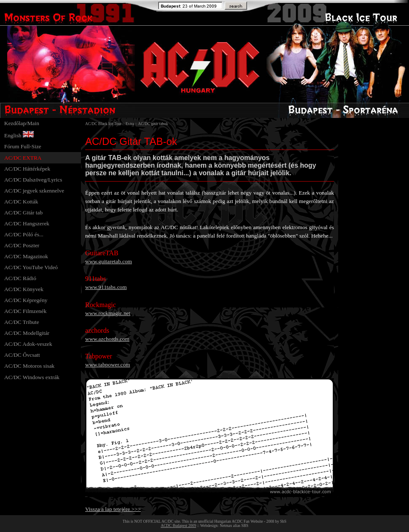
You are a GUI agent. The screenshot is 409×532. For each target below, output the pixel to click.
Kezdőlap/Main (22, 123)
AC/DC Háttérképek (27, 169)
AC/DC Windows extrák (32, 377)
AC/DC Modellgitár (27, 333)
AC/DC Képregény (26, 300)
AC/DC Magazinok (26, 256)
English (13, 135)
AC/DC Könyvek (24, 289)
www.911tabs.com (106, 287)
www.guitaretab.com (109, 261)
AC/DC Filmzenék (25, 311)
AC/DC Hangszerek (27, 223)
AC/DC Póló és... (24, 234)
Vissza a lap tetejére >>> (113, 509)
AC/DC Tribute (22, 322)
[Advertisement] (372, 244)
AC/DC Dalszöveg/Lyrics (33, 180)
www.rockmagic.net (108, 313)
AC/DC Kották (21, 202)
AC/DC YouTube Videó (31, 267)
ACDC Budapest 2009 (178, 526)
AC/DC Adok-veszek (28, 344)
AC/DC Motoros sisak (29, 366)
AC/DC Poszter (22, 245)
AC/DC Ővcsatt (22, 355)
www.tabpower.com (108, 365)
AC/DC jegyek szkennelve (34, 191)
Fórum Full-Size (23, 146)
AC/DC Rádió (20, 278)
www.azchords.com (107, 339)
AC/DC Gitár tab (23, 213)
